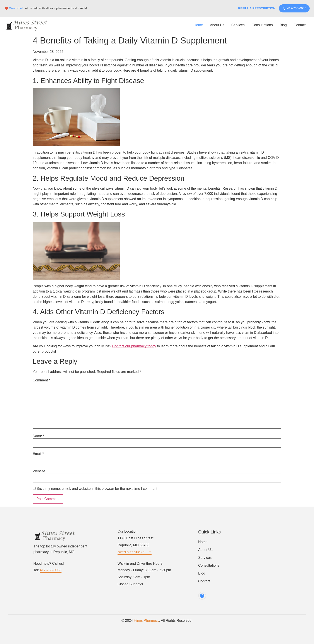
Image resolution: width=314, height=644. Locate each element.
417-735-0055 (294, 8)
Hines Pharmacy (147, 621)
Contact (300, 25)
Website (39, 471)
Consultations (262, 25)
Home (198, 25)
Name (38, 436)
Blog (283, 25)
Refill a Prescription (257, 8)
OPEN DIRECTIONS (135, 552)
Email (38, 454)
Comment (41, 380)
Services (238, 25)
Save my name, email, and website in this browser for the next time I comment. (97, 489)
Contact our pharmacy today (134, 346)
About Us (217, 25)
